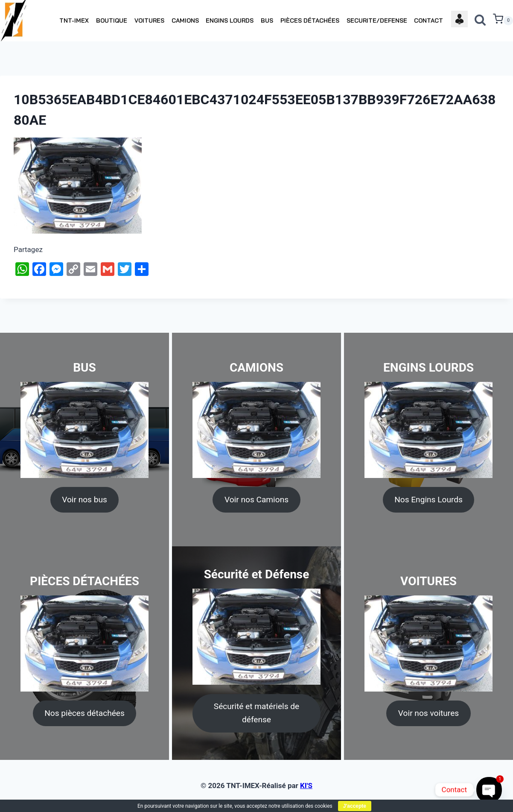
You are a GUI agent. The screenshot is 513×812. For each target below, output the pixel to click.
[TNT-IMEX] (14, 21)
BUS (267, 21)
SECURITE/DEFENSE (377, 21)
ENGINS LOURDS (230, 21)
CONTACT (428, 21)
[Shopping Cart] (503, 21)
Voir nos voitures (428, 713)
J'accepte (355, 806)
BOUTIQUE (112, 21)
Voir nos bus (85, 500)
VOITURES (149, 21)
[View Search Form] (480, 21)
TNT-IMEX (74, 21)
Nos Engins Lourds (428, 500)
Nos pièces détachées (85, 713)
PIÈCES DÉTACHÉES (310, 21)
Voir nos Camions (256, 500)
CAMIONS (185, 21)
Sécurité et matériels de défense (256, 713)
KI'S (306, 786)
